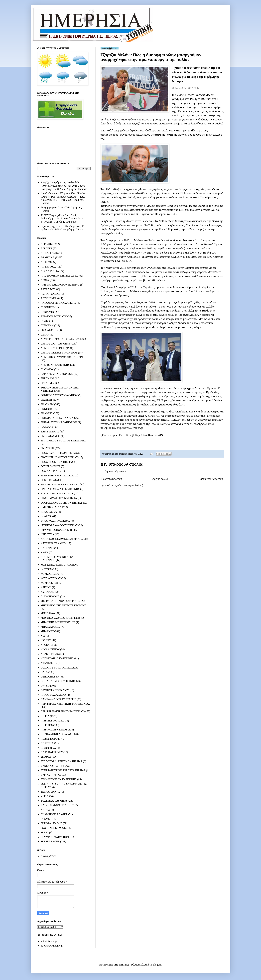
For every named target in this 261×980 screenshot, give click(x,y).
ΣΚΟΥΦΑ (46, 757)
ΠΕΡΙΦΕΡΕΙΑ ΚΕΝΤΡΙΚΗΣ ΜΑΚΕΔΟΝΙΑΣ (65, 704)
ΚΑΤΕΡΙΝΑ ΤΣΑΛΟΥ (53, 543)
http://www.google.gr (52, 946)
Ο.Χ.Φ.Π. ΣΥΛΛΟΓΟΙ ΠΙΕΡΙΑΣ (58, 668)
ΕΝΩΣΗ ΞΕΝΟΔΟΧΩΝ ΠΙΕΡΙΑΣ (59, 457)
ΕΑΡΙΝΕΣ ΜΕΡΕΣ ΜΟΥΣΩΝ (57, 374)
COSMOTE (47, 819)
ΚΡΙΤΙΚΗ (46, 587)
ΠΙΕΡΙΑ (45, 716)
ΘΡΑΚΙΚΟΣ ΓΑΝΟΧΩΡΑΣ (55, 521)
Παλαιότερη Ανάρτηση (211, 479)
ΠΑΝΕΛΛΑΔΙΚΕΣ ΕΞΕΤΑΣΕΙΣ (58, 699)
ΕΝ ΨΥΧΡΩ (47, 448)
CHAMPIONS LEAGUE (54, 814)
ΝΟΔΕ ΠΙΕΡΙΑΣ (50, 654)
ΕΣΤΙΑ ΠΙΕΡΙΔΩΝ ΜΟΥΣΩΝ (57, 493)
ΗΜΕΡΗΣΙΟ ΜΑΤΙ (51, 507)
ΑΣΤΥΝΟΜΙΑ (49, 298)
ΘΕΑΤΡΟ (46, 516)
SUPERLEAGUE (50, 841)
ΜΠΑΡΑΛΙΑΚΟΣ (50, 627)
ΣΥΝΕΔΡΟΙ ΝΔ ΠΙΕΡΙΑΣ (55, 766)
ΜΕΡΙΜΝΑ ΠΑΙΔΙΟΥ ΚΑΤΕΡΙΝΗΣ (60, 601)
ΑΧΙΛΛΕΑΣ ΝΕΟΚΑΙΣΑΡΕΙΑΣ (58, 303)
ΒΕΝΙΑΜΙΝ (47, 312)
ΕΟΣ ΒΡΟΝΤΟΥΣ (50, 466)
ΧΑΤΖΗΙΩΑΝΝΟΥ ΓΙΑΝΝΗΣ (57, 805)
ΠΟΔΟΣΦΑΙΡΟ (49, 739)
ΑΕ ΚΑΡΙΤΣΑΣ (49, 253)
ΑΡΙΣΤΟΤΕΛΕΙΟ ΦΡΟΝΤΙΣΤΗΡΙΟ (60, 285)
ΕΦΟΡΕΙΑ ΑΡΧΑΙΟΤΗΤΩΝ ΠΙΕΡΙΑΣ (62, 503)
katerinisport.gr (49, 941)
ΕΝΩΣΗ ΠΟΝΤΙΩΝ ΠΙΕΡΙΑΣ (57, 462)
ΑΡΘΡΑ (45, 280)
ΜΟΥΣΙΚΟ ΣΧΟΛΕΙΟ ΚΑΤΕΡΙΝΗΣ (61, 618)
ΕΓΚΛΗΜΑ (47, 383)
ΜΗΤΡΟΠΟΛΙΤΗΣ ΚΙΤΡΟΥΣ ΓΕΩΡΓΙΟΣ (64, 605)
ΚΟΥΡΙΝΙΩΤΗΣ (49, 583)
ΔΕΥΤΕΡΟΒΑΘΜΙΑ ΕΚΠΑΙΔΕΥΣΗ (61, 339)
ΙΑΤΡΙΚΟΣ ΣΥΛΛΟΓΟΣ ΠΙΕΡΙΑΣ (59, 525)
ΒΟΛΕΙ (45, 321)
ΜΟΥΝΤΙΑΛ (48, 613)
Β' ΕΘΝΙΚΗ (47, 307)
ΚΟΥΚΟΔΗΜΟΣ (50, 574)
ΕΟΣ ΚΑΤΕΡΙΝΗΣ (51, 471)
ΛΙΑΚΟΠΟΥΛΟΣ (50, 596)
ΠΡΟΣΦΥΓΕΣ (48, 748)
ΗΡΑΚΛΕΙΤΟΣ (49, 512)
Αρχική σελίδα (160, 479)
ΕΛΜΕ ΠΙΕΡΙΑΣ (50, 432)
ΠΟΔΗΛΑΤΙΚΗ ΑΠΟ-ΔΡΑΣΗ (57, 734)
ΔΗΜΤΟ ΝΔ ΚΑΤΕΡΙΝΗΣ (55, 365)
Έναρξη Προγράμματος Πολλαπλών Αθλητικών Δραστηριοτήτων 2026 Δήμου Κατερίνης (63, 186)
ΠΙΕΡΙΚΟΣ (47, 725)
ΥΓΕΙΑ (45, 796)
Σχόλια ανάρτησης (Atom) (129, 485)
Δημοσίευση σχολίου (116, 471)
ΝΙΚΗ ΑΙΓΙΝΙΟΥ (50, 649)
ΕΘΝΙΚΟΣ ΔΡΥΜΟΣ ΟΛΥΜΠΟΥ (59, 395)
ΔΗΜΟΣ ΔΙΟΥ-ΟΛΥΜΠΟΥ (56, 344)
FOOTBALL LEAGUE (53, 828)
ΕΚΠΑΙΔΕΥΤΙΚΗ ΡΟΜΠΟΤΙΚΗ (59, 422)
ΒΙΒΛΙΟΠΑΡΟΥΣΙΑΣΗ (54, 316)
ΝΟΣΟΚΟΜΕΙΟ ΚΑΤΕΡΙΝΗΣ (57, 658)
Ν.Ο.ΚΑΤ (46, 640)
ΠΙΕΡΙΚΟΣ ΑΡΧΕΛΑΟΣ (54, 730)
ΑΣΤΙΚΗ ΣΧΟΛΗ (50, 294)
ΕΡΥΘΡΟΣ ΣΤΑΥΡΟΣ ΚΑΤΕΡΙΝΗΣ (60, 489)
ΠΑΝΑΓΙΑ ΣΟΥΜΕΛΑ (53, 695)
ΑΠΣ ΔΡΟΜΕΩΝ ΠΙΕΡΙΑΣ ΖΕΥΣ (59, 276)
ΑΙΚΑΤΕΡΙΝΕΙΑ (50, 271)
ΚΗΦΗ (44, 552)
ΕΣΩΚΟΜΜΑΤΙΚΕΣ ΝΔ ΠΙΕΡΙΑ (59, 498)
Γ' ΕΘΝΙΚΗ (47, 325)
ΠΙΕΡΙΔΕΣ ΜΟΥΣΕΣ (52, 721)
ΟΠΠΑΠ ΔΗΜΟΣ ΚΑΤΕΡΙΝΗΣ (58, 681)
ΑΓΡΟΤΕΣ (46, 248)
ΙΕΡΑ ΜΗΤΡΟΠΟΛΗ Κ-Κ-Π (56, 530)
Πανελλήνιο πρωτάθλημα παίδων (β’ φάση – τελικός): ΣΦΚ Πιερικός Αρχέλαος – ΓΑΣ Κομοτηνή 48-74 (64, 197)
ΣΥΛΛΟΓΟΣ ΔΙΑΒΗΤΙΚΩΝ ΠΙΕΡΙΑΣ (62, 761)
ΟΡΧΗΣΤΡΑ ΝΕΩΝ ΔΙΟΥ (55, 690)
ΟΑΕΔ (44, 672)
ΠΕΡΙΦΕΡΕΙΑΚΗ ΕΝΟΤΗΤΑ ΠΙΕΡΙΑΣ (62, 711)
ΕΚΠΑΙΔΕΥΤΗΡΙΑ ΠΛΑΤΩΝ (57, 418)
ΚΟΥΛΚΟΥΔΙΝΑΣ (51, 578)
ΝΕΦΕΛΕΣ (47, 645)
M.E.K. (45, 832)
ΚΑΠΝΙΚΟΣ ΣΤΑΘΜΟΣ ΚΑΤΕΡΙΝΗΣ (62, 539)
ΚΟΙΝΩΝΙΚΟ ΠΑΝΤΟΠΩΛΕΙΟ (58, 565)
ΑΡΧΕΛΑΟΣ (48, 289)
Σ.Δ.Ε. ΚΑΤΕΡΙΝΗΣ (52, 752)
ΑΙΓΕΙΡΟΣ (47, 262)
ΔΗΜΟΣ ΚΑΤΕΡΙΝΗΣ (53, 348)
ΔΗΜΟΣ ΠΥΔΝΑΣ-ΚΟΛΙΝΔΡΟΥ (59, 353)
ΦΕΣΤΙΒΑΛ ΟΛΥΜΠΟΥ (54, 801)
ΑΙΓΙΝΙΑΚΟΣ (48, 267)
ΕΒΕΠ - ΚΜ (47, 378)
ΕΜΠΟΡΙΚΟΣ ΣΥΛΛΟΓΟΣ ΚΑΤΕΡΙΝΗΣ (63, 441)
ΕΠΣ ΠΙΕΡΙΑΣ (49, 480)
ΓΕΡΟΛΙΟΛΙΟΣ (49, 330)
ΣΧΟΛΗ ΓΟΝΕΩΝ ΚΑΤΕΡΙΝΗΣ (59, 779)
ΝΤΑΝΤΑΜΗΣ (49, 663)
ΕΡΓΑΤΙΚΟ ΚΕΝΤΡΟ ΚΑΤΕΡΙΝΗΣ (60, 485)
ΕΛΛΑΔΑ (46, 427)
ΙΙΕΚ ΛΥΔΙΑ (47, 534)
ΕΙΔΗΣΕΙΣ (47, 400)
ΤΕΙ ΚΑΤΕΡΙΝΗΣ (50, 792)
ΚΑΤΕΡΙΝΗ (47, 548)
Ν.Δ (43, 636)
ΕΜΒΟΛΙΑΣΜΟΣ (50, 436)
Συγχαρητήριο (48, 207)
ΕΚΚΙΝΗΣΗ (47, 409)
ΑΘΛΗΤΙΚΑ (48, 257)
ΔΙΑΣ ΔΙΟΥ (47, 369)
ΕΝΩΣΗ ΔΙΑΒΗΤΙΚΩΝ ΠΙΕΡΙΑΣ (59, 453)
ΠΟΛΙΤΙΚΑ (47, 743)
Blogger (157, 965)
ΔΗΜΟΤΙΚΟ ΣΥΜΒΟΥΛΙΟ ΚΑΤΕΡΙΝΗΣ (63, 357)
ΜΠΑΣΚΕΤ (47, 631)
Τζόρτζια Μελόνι (204, 95)
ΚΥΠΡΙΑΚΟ (47, 592)
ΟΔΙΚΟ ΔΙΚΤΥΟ (50, 677)
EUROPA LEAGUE (51, 823)
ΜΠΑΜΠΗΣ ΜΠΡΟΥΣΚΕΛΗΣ (58, 622)
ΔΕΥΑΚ (45, 335)
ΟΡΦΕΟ (45, 686)
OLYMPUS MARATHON (55, 837)
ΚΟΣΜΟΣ (46, 569)
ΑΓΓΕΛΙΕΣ (47, 244)
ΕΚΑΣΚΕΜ (47, 404)
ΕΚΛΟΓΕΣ (47, 413)
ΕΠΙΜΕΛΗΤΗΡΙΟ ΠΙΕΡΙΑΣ (56, 476)
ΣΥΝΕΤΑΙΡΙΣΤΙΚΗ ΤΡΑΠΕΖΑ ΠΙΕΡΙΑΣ (63, 770)
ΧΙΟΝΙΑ (45, 810)
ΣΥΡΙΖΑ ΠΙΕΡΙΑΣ (51, 775)
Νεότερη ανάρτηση (112, 479)
